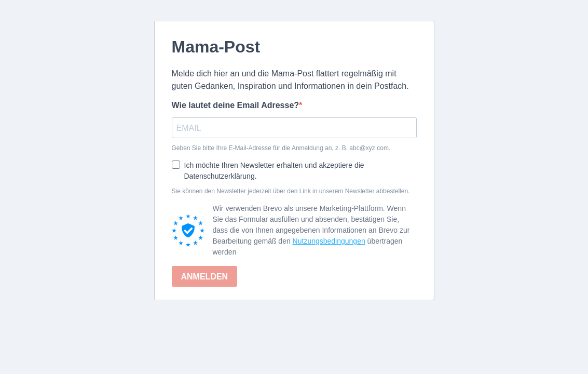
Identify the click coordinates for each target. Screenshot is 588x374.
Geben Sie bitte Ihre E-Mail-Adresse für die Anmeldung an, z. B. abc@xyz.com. (281, 148)
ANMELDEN (205, 277)
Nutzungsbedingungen (329, 241)
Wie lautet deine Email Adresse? (236, 105)
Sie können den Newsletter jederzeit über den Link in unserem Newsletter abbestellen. (291, 191)
